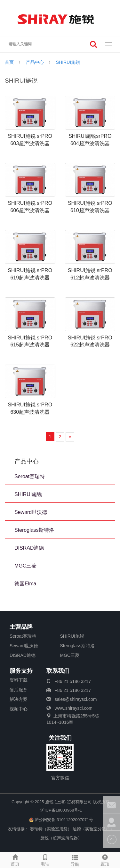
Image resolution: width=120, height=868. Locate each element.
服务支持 (21, 671)
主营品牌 (21, 627)
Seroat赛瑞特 (30, 476)
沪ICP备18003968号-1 (61, 810)
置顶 (105, 859)
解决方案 (19, 699)
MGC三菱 (25, 566)
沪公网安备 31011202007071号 (61, 820)
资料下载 (19, 680)
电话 (45, 859)
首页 (9, 62)
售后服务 (19, 690)
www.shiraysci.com (74, 708)
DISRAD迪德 (29, 548)
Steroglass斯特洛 (34, 530)
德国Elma (25, 584)
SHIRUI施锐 (68, 62)
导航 (75, 860)
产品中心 (35, 62)
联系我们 (58, 671)
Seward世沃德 (31, 512)
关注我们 (60, 738)
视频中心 (19, 709)
